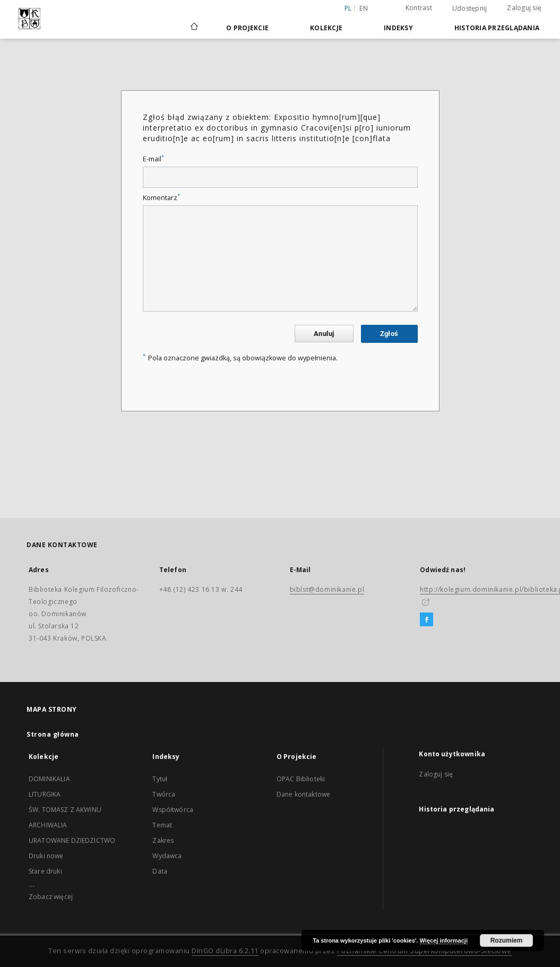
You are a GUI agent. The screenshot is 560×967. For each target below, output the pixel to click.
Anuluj (324, 334)
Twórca (164, 794)
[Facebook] (427, 620)
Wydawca (167, 856)
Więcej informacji (444, 940)
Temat (162, 825)
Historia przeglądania (497, 28)
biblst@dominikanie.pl (327, 589)
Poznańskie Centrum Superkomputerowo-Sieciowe (424, 951)
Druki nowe (46, 856)
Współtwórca (173, 810)
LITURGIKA (45, 794)
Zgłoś (389, 334)
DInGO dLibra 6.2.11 (225, 951)
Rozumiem (507, 940)
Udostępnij (470, 8)
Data (160, 871)
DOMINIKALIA (49, 779)
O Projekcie (247, 28)
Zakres (163, 840)
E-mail (153, 159)
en (364, 8)
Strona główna (53, 734)
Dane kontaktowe (303, 794)
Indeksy (398, 28)
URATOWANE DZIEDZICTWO (72, 840)
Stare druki (45, 871)
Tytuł (160, 779)
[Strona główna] (193, 28)
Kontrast (419, 8)
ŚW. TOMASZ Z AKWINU (65, 810)
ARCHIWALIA (48, 825)
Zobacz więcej (51, 897)
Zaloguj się (524, 8)
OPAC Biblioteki (301, 779)
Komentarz (161, 198)
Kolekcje (326, 28)
